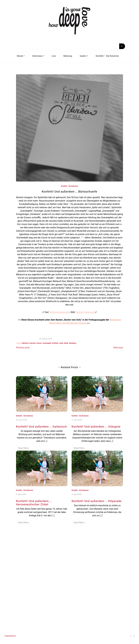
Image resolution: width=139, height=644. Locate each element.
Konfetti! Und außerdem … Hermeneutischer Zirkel (34, 503)
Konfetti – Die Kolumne (107, 56)
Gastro (83, 56)
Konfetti (55, 343)
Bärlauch (25, 343)
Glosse (39, 343)
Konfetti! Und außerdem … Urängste (96, 427)
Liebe (61, 343)
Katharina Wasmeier (59, 312)
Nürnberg (73, 343)
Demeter (33, 343)
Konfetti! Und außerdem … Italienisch (42, 427)
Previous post (23, 348)
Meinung (68, 56)
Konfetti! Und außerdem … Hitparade (97, 501)
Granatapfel (47, 343)
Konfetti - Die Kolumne (69, 186)
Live (54, 56)
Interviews (37, 56)
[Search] (70, 46)
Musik (20, 56)
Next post (118, 348)
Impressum (10, 636)
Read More (24, 448)
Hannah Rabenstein (85, 312)
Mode (66, 343)
